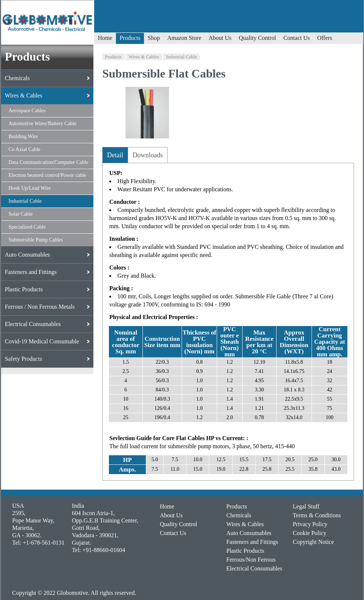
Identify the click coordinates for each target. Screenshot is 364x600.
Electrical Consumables (254, 568)
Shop (154, 38)
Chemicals (239, 515)
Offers (325, 38)
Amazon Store (184, 38)
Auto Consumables (249, 533)
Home (105, 38)
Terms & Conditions (317, 515)
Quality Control (257, 38)
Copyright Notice (313, 542)
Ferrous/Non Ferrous (251, 560)
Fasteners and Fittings (252, 542)
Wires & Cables (144, 57)
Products (130, 38)
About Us (220, 38)
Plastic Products (245, 551)
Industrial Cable (181, 57)
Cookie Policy (310, 533)
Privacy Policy (310, 524)
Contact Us (297, 38)
